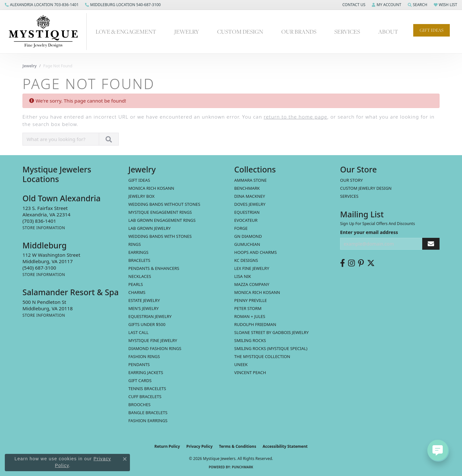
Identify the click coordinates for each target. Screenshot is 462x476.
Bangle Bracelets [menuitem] (148, 413)
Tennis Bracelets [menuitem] (147, 388)
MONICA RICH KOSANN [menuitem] (151, 188)
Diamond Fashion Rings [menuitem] (155, 348)
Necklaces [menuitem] (140, 276)
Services (347, 31)
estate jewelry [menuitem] (144, 300)
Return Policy (167, 446)
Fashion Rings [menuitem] (144, 356)
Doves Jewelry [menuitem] (250, 204)
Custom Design (240, 31)
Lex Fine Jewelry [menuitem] (252, 268)
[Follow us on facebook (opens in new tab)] (342, 263)
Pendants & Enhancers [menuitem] (154, 268)
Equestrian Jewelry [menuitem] (150, 316)
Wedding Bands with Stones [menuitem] (160, 236)
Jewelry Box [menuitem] (141, 196)
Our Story (351, 180)
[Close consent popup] (125, 459)
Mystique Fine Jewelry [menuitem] (153, 340)
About (388, 31)
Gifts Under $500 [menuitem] (147, 324)
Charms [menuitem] (137, 292)
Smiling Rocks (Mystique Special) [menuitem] (271, 348)
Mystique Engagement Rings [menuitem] (160, 212)
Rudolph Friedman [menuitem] (255, 324)
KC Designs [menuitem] (246, 260)
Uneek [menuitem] (241, 364)
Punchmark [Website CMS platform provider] (243, 467)
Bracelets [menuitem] (139, 260)
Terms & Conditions (238, 446)
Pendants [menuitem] (139, 364)
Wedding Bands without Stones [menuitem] (164, 204)
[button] (353, 5)
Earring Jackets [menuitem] (146, 372)
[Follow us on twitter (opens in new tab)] (371, 263)
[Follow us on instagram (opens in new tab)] (351, 263)
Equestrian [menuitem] (247, 212)
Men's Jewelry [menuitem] (144, 308)
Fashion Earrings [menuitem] (148, 421)
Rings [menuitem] (135, 244)
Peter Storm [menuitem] (248, 308)
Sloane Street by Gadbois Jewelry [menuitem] (271, 332)
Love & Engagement (126, 31)
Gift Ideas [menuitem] (139, 180)
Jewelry (187, 31)
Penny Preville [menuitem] (251, 300)
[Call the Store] (39, 221)
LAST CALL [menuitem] (138, 332)
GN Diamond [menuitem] (248, 236)
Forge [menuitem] (241, 228)
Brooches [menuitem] (139, 405)
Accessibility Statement (285, 446)
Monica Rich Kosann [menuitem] (257, 292)
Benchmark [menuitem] (247, 188)
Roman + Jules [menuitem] (250, 316)
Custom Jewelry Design (366, 188)
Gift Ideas (432, 30)
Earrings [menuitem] (138, 252)
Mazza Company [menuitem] (252, 284)
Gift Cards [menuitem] (140, 380)
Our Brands (299, 31)
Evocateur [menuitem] (246, 220)
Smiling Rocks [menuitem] (250, 340)
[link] (42, 5)
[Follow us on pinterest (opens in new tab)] (361, 263)
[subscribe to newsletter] (431, 244)
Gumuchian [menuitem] (247, 244)
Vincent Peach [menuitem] (250, 372)
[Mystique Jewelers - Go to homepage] (47, 32)
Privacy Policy (200, 446)
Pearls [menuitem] (136, 284)
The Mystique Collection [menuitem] (262, 356)
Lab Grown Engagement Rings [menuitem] (162, 220)
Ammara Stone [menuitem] (250, 180)
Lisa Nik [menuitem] (243, 276)
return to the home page (295, 117)
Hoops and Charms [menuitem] (256, 252)
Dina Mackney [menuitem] (250, 196)
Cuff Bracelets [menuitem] (145, 397)
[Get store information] (44, 228)
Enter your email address (369, 232)
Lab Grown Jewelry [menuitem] (150, 228)
